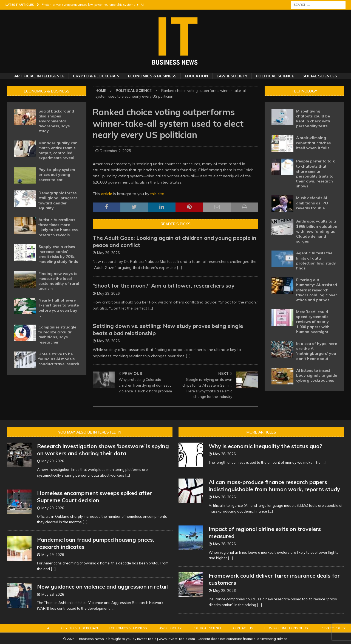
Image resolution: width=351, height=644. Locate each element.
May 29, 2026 (108, 253)
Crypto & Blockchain (96, 76)
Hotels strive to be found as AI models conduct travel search (59, 359)
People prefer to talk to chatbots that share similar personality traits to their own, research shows (315, 174)
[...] (179, 268)
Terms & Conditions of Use (287, 628)
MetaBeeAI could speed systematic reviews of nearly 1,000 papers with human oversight (313, 322)
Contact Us (243, 628)
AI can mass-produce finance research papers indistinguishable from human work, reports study (274, 486)
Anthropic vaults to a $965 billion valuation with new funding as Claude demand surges (317, 231)
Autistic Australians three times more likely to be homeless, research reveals (59, 227)
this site (157, 194)
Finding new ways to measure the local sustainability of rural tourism (59, 281)
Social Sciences (320, 76)
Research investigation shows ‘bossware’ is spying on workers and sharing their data (103, 450)
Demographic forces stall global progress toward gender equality (58, 200)
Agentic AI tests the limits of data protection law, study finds (316, 261)
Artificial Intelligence (39, 76)
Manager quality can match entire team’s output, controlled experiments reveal (58, 151)
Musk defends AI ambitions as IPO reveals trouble (312, 203)
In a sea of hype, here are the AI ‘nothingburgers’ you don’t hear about (317, 351)
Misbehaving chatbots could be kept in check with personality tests (313, 119)
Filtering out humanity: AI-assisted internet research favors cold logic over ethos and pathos (317, 290)
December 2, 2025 (115, 151)
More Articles (261, 432)
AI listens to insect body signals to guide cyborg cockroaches (317, 375)
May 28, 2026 (108, 341)
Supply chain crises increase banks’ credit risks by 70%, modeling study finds (58, 254)
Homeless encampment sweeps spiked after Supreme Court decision (94, 497)
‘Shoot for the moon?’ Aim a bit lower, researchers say (164, 286)
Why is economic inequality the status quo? (265, 446)
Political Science (275, 76)
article (107, 194)
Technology (304, 91)
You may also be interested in (90, 432)
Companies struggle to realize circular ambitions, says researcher (57, 335)
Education (196, 76)
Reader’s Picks (176, 224)
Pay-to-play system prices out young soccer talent (57, 175)
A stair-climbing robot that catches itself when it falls (313, 143)
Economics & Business (152, 76)
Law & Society (232, 76)
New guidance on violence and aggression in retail (102, 587)
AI (49, 628)
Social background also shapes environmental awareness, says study (56, 121)
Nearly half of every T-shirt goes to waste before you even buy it (59, 308)
